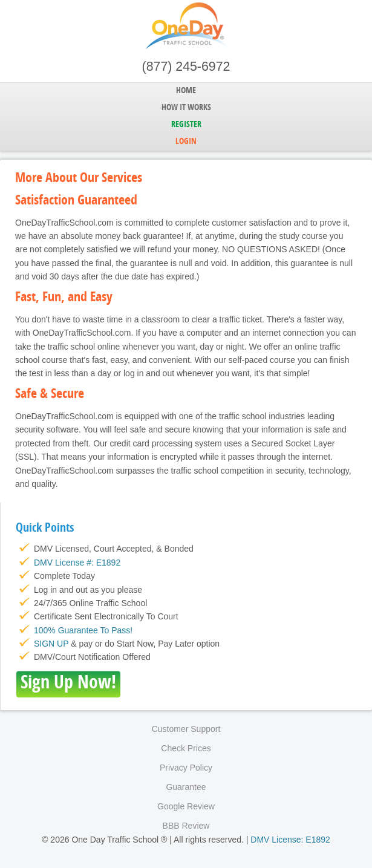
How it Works (186, 108)
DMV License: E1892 (290, 840)
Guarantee (186, 787)
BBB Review (186, 826)
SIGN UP (51, 644)
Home (186, 91)
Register (186, 125)
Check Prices (186, 748)
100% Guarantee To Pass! (83, 630)
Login (186, 142)
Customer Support (186, 729)
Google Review (186, 806)
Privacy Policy (186, 768)
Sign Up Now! (68, 684)
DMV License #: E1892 (77, 563)
